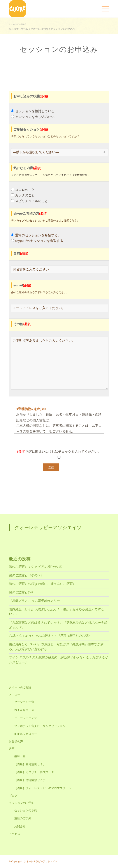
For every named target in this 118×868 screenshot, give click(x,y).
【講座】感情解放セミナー (31, 780)
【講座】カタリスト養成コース (34, 772)
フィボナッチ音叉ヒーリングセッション (40, 726)
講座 (12, 749)
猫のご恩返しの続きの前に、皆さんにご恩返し (42, 584)
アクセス (14, 834)
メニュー (14, 694)
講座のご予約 (23, 818)
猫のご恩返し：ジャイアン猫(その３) (35, 567)
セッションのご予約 (22, 803)
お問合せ (20, 826)
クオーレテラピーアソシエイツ (48, 527)
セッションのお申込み (18, 24)
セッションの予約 (26, 810)
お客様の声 (16, 741)
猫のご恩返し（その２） (26, 575)
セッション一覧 (24, 702)
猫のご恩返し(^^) (21, 592)
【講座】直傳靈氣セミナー (31, 764)
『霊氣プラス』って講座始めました (34, 601)
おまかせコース (24, 710)
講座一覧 (20, 756)
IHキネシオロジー (26, 734)
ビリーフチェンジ (26, 718)
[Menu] (103, 9)
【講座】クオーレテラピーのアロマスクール (43, 788)
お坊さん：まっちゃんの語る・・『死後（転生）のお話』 (50, 636)
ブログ (13, 796)
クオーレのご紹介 (20, 687)
